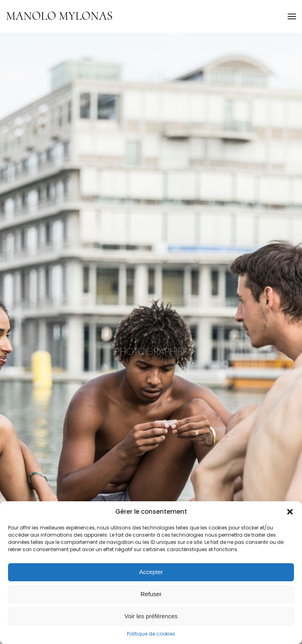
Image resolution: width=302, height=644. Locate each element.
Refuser (151, 594)
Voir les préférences (151, 616)
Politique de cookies (151, 634)
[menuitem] (291, 16)
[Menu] (291, 16)
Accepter (151, 572)
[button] (290, 512)
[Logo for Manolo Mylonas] (122, 16)
